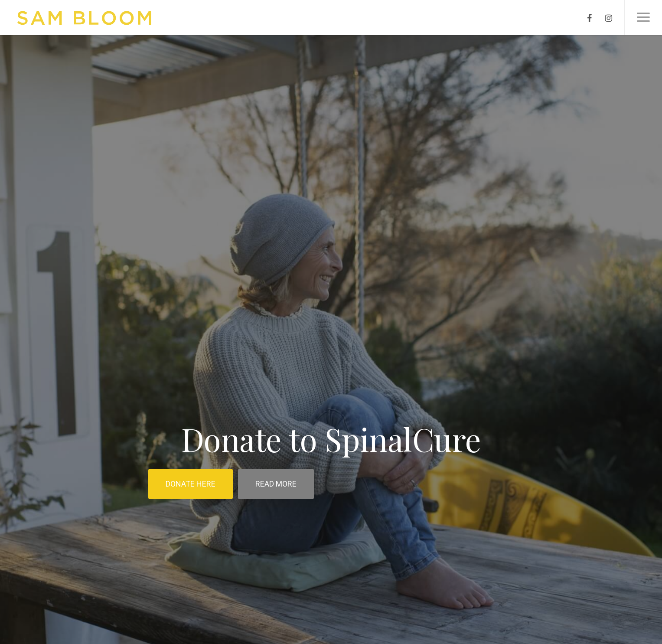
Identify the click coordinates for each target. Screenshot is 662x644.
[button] (643, 18)
